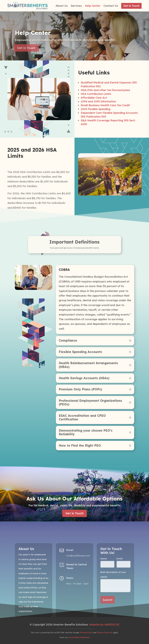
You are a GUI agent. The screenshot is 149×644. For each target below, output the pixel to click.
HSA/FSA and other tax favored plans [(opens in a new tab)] (105, 134)
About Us (62, 6)
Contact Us (111, 6)
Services (76, 6)
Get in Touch (131, 6)
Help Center (93, 6)
